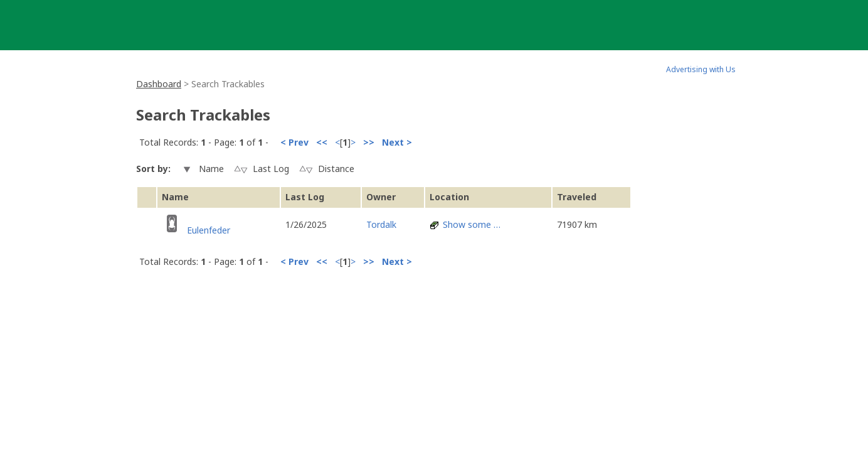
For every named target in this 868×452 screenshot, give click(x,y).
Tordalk (381, 224)
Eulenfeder (209, 230)
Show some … (472, 224)
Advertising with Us (701, 69)
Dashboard (159, 84)
